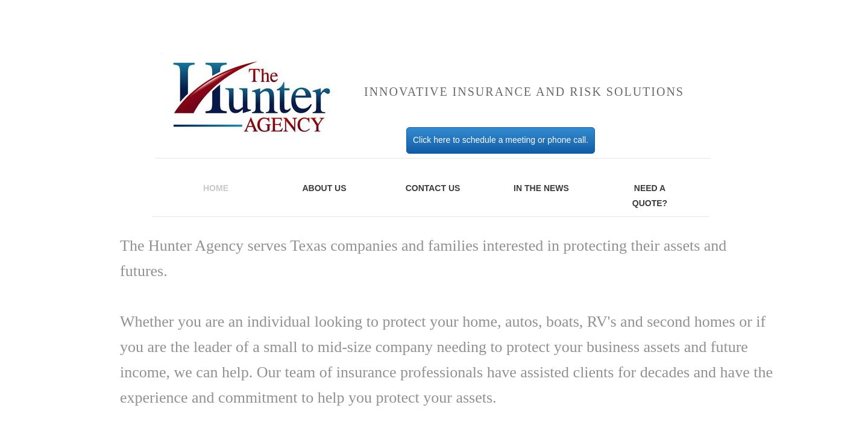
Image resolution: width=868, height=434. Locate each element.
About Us (324, 188)
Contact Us (433, 188)
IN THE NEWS (541, 188)
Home (216, 188)
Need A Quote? (650, 196)
